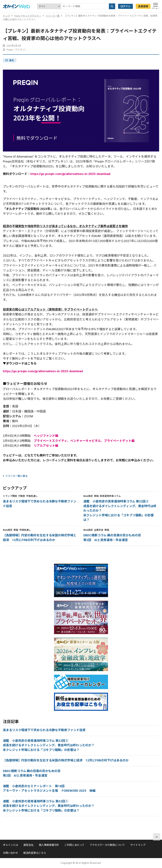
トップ (6, 16)
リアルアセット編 (46, 446)
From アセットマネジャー (28, 16)
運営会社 (28, 845)
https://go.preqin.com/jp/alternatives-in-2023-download (70, 174)
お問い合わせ (10, 853)
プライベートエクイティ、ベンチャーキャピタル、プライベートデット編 (84, 441)
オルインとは (10, 845)
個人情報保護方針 (49, 845)
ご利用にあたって (74, 845)
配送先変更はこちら (35, 853)
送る (12, 60)
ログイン (125, 6)
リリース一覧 (53, 16)
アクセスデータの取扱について (107, 845)
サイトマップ (138, 845)
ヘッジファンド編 (46, 436)
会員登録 (143, 6)
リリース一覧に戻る (15, 476)
